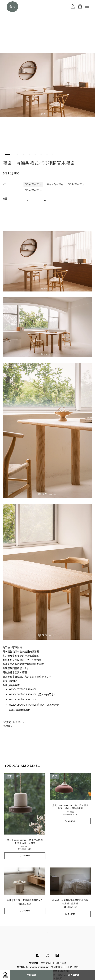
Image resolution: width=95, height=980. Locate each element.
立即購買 (31, 975)
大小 (5, 184)
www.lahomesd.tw (39, 967)
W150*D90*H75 (55, 184)
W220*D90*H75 (34, 190)
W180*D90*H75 (77, 184)
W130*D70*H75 (34, 184)
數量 (5, 199)
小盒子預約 (60, 963)
